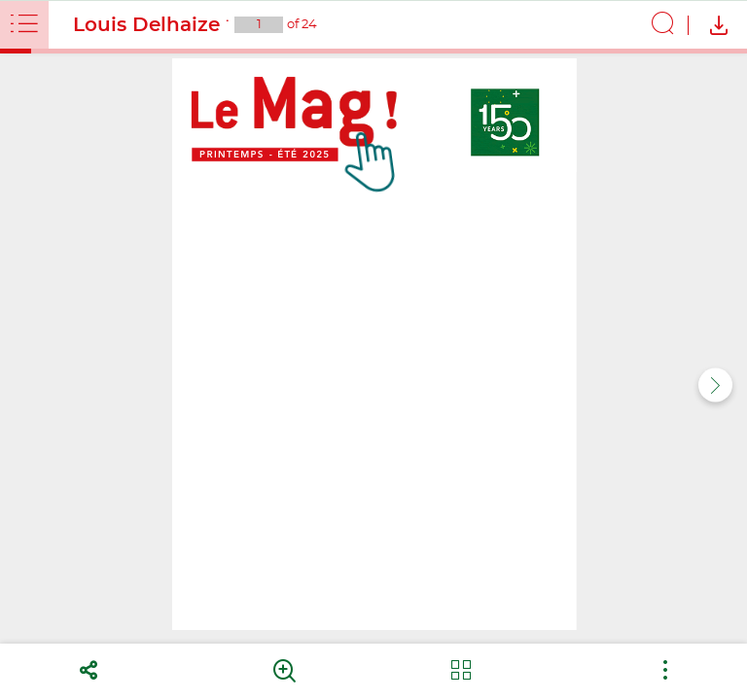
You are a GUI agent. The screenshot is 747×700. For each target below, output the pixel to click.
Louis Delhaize (146, 25)
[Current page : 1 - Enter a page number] (259, 25)
